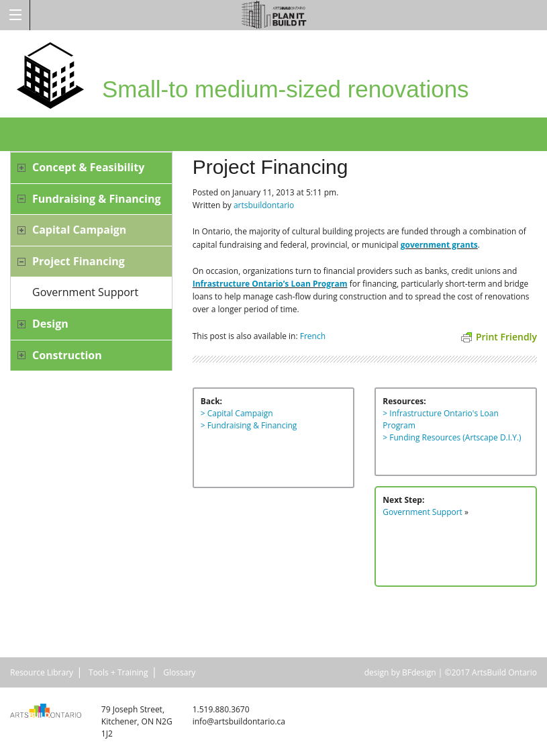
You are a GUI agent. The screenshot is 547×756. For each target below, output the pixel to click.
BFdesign (419, 672)
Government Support (85, 292)
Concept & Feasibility (88, 167)
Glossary (179, 672)
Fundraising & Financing (96, 199)
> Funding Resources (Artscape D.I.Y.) (452, 437)
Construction (67, 355)
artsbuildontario (264, 205)
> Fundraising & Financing (249, 425)
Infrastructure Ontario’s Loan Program (270, 284)
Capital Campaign (79, 230)
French (313, 336)
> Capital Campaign (237, 413)
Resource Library (42, 672)
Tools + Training (118, 672)
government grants (439, 245)
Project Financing (79, 261)
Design (50, 324)
